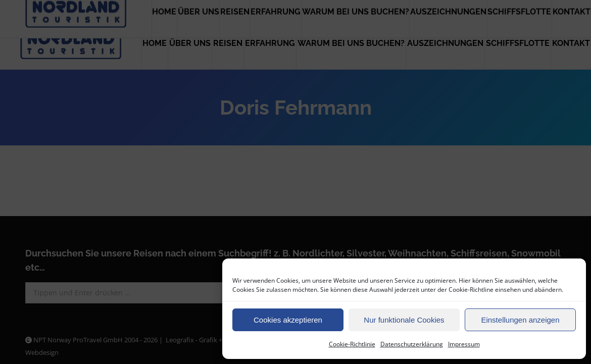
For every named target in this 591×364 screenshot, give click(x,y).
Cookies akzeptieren (288, 320)
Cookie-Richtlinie (352, 344)
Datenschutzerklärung (412, 344)
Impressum (464, 344)
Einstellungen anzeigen (520, 320)
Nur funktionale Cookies (404, 320)
